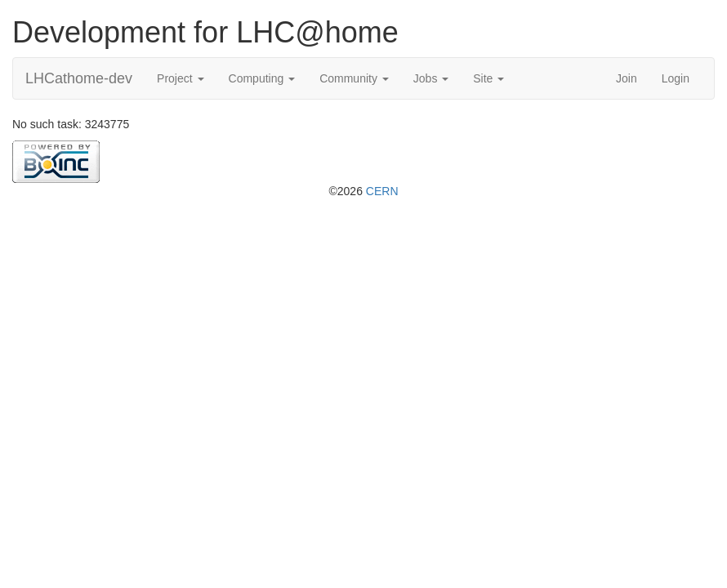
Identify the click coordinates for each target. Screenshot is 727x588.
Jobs (431, 78)
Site (488, 78)
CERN (382, 191)
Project (180, 78)
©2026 (363, 191)
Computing (262, 78)
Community (354, 78)
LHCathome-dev (79, 78)
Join (627, 78)
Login (676, 78)
